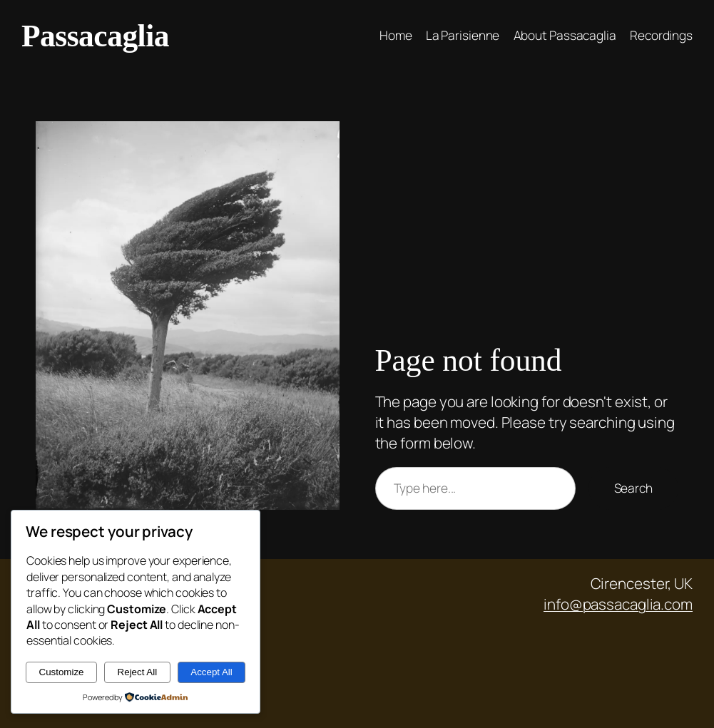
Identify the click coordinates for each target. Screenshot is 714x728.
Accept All (211, 672)
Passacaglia (95, 36)
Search (633, 488)
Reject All (138, 672)
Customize (62, 672)
